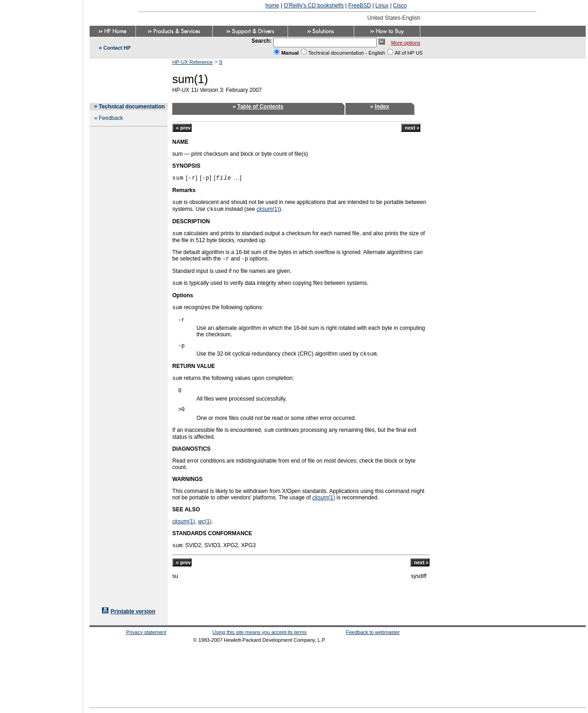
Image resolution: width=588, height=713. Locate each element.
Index (382, 107)
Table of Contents (260, 107)
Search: (261, 41)
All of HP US (409, 53)
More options (406, 43)
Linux (382, 6)
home (272, 6)
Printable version (133, 611)
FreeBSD (359, 6)
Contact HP (117, 48)
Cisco (400, 6)
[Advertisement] (41, 354)
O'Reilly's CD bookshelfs (314, 6)
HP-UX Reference (192, 62)
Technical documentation (132, 107)
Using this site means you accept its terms (259, 632)
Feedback (111, 118)
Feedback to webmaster (373, 632)
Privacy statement (146, 632)
